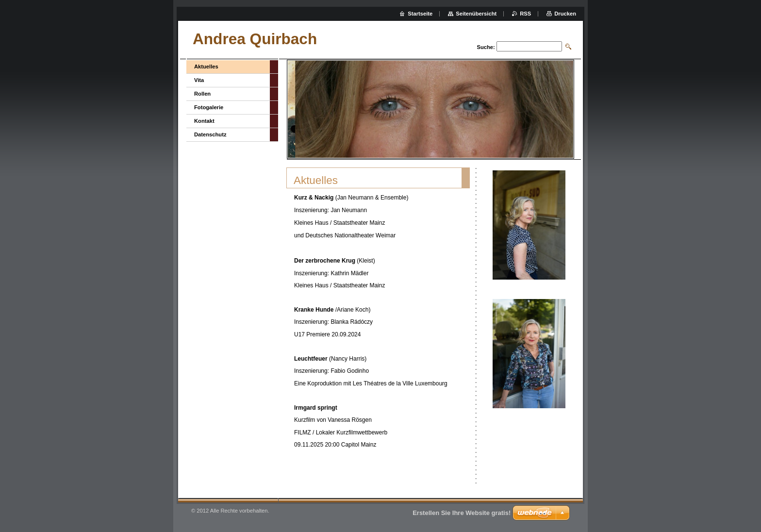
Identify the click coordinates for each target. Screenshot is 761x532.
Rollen (202, 94)
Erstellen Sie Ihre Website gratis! (462, 513)
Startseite (420, 14)
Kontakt (204, 121)
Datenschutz (210, 134)
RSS (525, 14)
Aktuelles (206, 66)
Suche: (486, 47)
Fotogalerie (209, 107)
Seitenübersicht (476, 14)
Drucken (565, 14)
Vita (199, 80)
